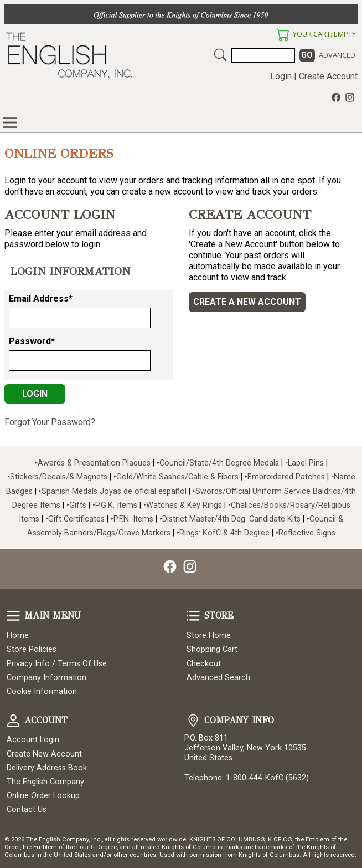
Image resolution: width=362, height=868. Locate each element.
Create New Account (44, 754)
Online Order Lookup (43, 796)
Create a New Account (247, 302)
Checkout (204, 664)
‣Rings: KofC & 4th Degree (224, 533)
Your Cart (282, 35)
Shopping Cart (212, 649)
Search (220, 55)
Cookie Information (42, 691)
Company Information (46, 678)
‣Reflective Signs (306, 533)
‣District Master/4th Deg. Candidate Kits (230, 519)
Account (13, 721)
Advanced (337, 55)
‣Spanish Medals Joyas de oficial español (113, 491)
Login (281, 76)
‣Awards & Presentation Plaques (93, 463)
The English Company (45, 782)
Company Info (193, 721)
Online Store (10, 122)
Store (193, 616)
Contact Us (27, 810)
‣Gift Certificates (75, 519)
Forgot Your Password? (50, 422)
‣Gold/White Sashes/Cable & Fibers (176, 477)
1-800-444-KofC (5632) (267, 778)
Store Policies (32, 649)
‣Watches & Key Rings (183, 505)
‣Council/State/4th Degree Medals (218, 463)
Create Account (328, 76)
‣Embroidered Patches (286, 477)
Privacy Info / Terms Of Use (57, 664)
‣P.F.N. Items (132, 519)
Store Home (209, 635)
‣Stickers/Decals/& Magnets (57, 477)
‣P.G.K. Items (115, 505)
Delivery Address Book (47, 768)
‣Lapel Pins (306, 463)
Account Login (33, 740)
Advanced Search (218, 678)
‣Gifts (77, 505)
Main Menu (13, 616)
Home (18, 635)
